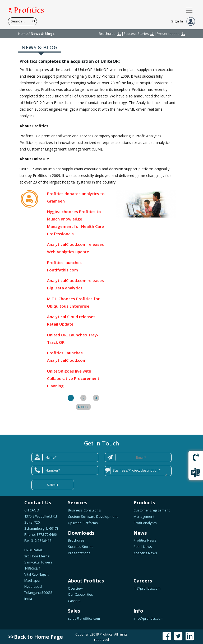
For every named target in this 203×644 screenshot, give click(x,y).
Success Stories (136, 34)
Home (23, 34)
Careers (74, 601)
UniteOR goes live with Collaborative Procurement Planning (73, 378)
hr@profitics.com (147, 588)
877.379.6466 (46, 534)
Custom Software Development (93, 516)
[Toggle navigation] (189, 10)
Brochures (107, 34)
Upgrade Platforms (83, 523)
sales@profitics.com (84, 618)
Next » (83, 407)
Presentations (168, 34)
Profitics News (145, 540)
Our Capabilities (80, 594)
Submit (53, 485)
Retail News (143, 547)
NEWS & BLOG (40, 47)
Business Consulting (84, 510)
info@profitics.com (148, 618)
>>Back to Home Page (36, 637)
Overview (75, 588)
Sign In (183, 21)
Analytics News (145, 553)
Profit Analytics (145, 523)
